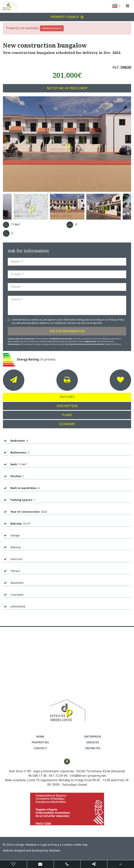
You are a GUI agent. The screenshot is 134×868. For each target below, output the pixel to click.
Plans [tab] (67, 415)
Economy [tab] (67, 424)
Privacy (54, 845)
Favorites (93, 748)
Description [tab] (67, 406)
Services (93, 742)
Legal (43, 845)
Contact (40, 748)
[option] (67, 144)
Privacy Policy (117, 320)
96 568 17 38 (37, 776)
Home (40, 736)
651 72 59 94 (58, 776)
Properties (40, 742)
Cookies (67, 845)
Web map (81, 845)
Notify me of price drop (67, 88)
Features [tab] (67, 397)
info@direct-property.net (88, 776)
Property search (67, 17)
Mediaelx (31, 845)
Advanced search (52, 28)
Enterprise (93, 736)
